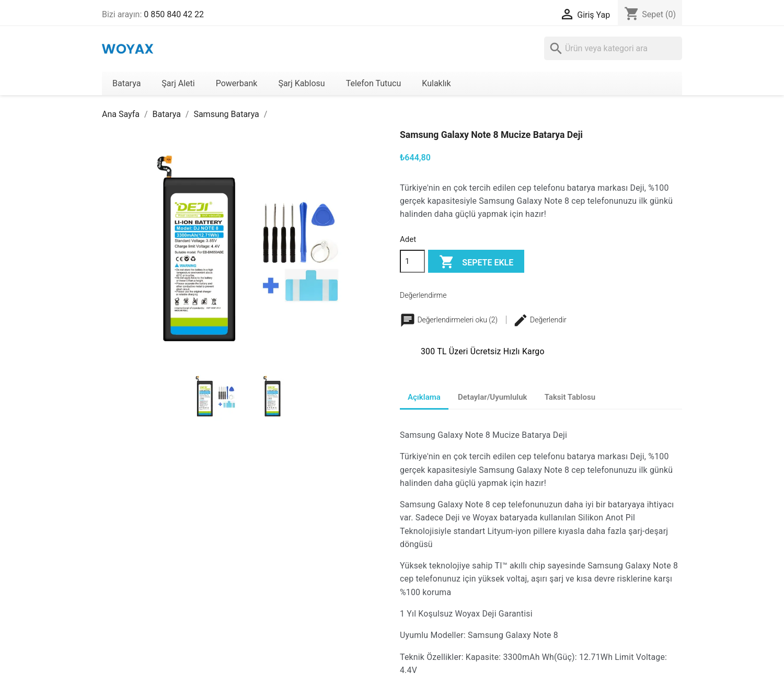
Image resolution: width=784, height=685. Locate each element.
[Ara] (613, 48)
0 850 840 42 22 (174, 14)
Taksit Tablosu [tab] (570, 397)
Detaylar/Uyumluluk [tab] (493, 397)
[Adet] (412, 261)
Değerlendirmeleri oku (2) (450, 320)
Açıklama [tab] (424, 397)
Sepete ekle (476, 263)
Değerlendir (540, 320)
